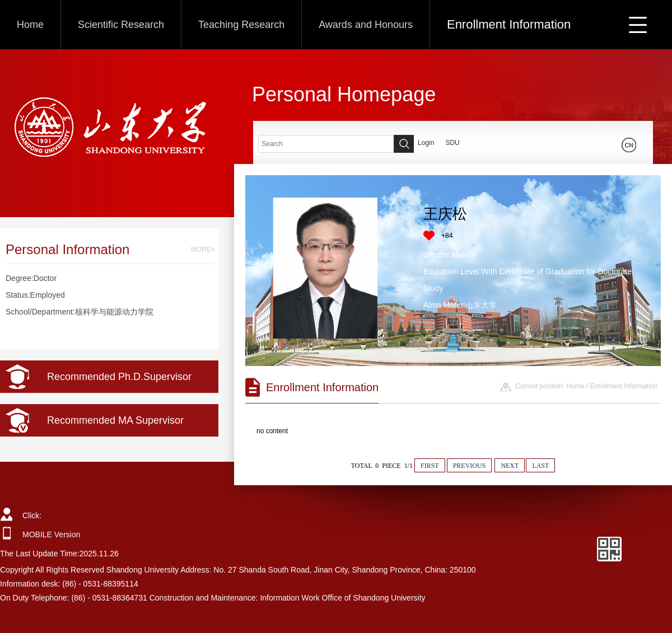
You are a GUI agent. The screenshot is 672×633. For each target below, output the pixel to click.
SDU (452, 143)
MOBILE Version (52, 534)
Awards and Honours (366, 25)
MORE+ (203, 250)
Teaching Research (241, 25)
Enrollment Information (509, 24)
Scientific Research (121, 25)
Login (426, 143)
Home (30, 25)
